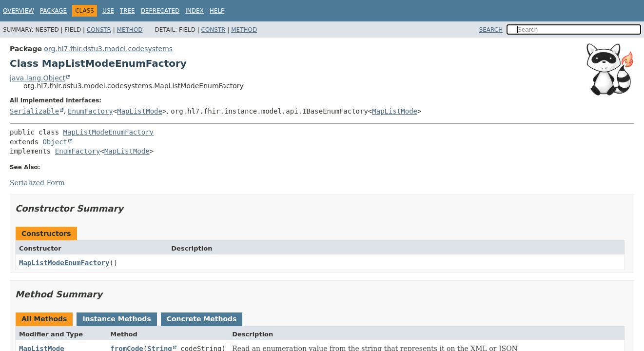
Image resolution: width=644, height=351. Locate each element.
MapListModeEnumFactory (108, 132)
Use (108, 11)
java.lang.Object (38, 78)
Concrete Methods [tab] (202, 319)
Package (53, 11)
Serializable (34, 111)
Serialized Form (37, 183)
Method (130, 30)
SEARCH (491, 30)
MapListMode (140, 111)
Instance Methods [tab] (117, 319)
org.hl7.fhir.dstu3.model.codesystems (108, 49)
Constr (99, 30)
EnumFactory (90, 111)
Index (195, 11)
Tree (127, 11)
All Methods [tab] (44, 319)
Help (217, 11)
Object (55, 142)
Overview (19, 11)
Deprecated (160, 11)
